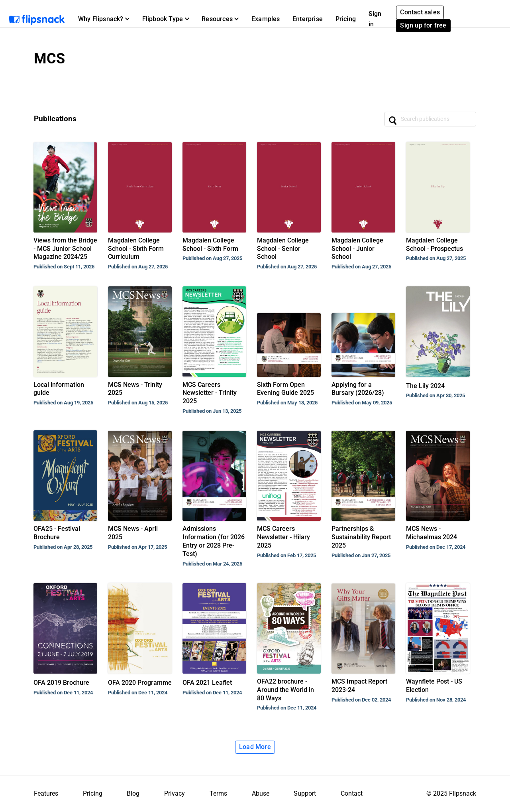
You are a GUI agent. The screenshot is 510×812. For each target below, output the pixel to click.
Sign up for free (423, 25)
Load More (255, 747)
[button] (104, 19)
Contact (352, 793)
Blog (133, 793)
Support (305, 793)
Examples (266, 19)
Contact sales (420, 12)
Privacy (175, 793)
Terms (218, 793)
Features (46, 793)
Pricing (346, 19)
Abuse (261, 793)
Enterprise (308, 19)
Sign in (375, 19)
